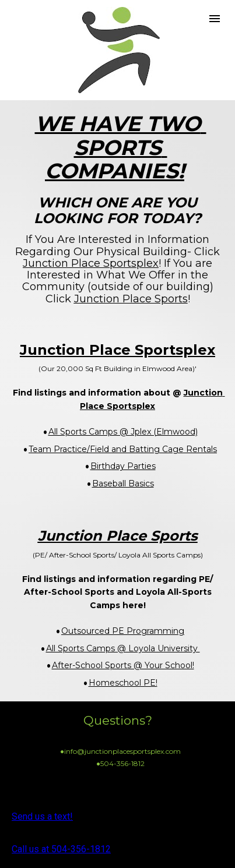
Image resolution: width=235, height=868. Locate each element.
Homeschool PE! (123, 683)
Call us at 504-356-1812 (61, 849)
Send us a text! (42, 816)
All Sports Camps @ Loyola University (123, 648)
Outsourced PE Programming (123, 631)
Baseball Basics (123, 484)
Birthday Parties (123, 466)
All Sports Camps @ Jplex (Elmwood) (123, 432)
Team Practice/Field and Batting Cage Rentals (123, 449)
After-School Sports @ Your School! (123, 665)
